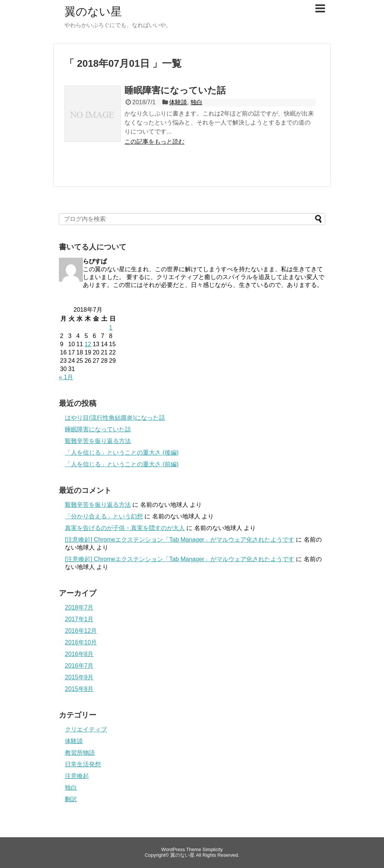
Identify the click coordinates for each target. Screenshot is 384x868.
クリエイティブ (86, 729)
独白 (196, 102)
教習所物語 (80, 753)
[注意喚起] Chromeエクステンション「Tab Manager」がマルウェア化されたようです (180, 540)
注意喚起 (77, 776)
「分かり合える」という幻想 (104, 516)
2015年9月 (79, 677)
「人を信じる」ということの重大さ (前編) (122, 464)
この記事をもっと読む (154, 142)
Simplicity (213, 849)
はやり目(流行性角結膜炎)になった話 (115, 418)
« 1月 (66, 377)
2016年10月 (81, 642)
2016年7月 (79, 666)
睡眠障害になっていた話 (175, 90)
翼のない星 (93, 11)
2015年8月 (79, 689)
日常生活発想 (83, 764)
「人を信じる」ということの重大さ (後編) (122, 453)
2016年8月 (79, 654)
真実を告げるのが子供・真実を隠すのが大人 (125, 528)
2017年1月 (79, 619)
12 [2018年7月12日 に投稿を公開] (88, 344)
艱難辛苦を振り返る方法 (98, 441)
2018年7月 (79, 607)
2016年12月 (81, 631)
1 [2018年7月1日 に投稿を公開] (111, 328)
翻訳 (71, 799)
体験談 (178, 102)
